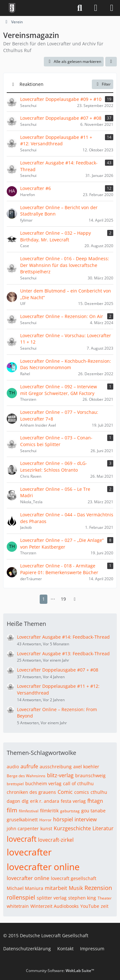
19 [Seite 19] (63, 599)
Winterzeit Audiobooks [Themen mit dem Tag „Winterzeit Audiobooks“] (55, 906)
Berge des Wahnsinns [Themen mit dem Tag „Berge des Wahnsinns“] (26, 776)
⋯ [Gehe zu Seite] (53, 599)
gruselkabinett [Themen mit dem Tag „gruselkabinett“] (22, 820)
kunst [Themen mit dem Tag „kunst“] (46, 828)
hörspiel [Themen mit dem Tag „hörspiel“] (63, 819)
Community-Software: (60, 971)
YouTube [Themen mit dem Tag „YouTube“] (90, 906)
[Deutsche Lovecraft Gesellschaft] (12, 8)
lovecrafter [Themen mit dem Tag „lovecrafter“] (29, 852)
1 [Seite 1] (44, 599)
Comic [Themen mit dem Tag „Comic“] (65, 792)
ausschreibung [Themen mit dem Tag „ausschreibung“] (56, 767)
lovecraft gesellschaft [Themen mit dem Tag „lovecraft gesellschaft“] (74, 878)
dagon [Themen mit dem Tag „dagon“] (13, 801)
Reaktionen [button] (32, 84)
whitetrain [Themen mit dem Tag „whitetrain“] (18, 906)
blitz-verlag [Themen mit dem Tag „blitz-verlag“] (60, 775)
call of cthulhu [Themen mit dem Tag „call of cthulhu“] (78, 783)
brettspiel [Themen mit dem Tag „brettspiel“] (15, 784)
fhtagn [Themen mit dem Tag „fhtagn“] (95, 801)
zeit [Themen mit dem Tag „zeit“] (105, 906)
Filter (103, 84)
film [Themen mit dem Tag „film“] (12, 810)
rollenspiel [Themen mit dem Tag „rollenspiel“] (21, 897)
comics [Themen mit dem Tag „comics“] (82, 792)
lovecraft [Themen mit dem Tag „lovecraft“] (22, 839)
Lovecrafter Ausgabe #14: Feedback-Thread (63, 637)
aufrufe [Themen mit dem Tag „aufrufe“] (29, 766)
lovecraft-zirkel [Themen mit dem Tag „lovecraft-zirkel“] (56, 840)
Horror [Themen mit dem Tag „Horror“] (45, 820)
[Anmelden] (96, 8)
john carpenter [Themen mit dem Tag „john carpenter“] (23, 828)
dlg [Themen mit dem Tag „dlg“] (25, 801)
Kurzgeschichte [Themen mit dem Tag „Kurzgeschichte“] (72, 828)
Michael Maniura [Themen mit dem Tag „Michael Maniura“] (25, 888)
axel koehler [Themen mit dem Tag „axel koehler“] (86, 767)
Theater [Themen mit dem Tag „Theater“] (105, 898)
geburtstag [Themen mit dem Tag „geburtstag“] (70, 811)
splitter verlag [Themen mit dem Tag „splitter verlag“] (52, 898)
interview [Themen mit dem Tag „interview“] (86, 819)
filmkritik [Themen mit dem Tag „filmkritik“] (49, 811)
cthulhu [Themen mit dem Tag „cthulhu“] (99, 792)
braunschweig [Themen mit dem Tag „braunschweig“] (90, 775)
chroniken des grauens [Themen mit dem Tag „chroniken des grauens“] (31, 792)
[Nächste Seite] (75, 599)
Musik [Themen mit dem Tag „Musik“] (76, 888)
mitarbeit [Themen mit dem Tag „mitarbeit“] (56, 888)
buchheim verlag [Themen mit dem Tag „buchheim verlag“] (43, 783)
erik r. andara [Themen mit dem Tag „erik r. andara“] (45, 801)
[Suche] (80, 8)
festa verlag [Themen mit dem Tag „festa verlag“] (73, 801)
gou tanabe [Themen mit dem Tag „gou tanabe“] (93, 811)
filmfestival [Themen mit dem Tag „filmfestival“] (29, 811)
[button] (111, 62)
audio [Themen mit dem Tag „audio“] (13, 767)
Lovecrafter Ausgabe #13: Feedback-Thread (63, 653)
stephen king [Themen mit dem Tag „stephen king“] (82, 898)
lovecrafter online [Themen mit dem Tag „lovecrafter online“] (43, 867)
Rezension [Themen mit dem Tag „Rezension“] (98, 888)
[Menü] (112, 8)
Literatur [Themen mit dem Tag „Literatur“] (103, 828)
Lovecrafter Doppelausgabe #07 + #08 (58, 670)
